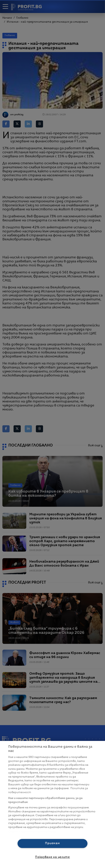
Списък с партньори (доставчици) (32, 832)
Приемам (52, 843)
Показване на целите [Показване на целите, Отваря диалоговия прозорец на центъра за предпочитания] (52, 857)
